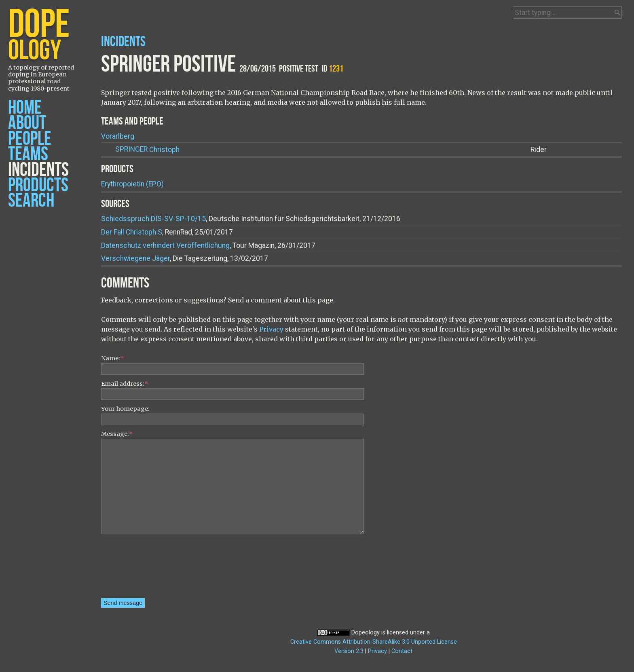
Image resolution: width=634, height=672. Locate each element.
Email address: (125, 384)
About (27, 123)
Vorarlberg (118, 136)
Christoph (147, 149)
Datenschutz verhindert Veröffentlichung (165, 245)
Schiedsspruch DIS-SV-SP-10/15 (153, 219)
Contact (402, 651)
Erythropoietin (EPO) (132, 184)
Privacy (271, 329)
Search (31, 201)
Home (25, 108)
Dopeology (366, 633)
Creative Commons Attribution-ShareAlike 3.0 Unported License (374, 642)
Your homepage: (125, 409)
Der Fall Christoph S (132, 232)
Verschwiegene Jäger (135, 258)
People (30, 139)
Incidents (38, 170)
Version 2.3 (349, 651)
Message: (117, 434)
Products (38, 185)
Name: (112, 358)
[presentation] (134, 569)
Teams (28, 154)
